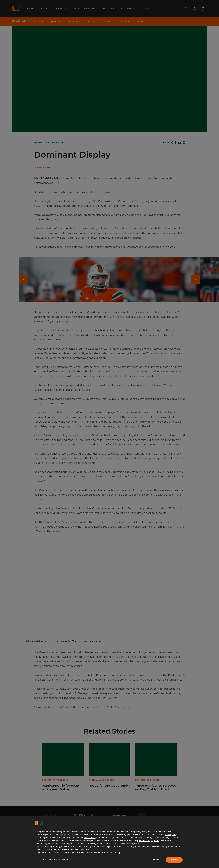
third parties (90, 838)
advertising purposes (149, 840)
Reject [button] (156, 860)
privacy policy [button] (141, 832)
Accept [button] (174, 860)
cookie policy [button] (171, 835)
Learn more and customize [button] (55, 860)
